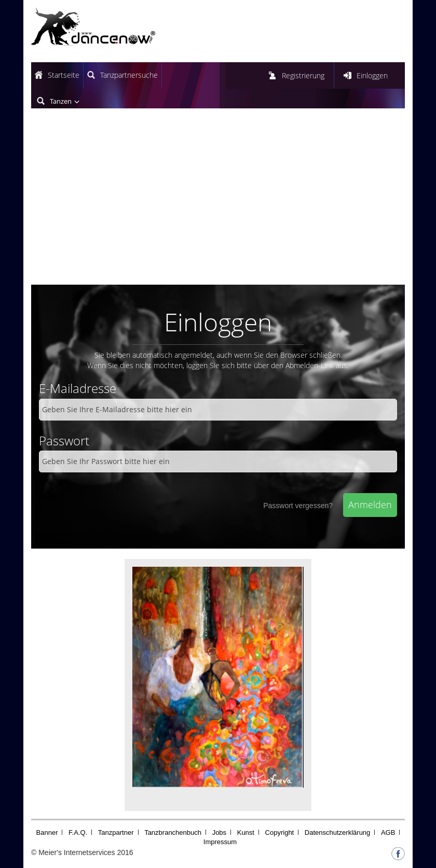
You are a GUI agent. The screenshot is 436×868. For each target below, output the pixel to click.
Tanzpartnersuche (129, 75)
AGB (388, 832)
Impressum (220, 842)
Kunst (246, 832)
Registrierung (303, 75)
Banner (47, 832)
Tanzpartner (116, 832)
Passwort (64, 440)
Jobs (219, 832)
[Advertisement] (218, 202)
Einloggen (372, 75)
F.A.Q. (78, 832)
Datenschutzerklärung (337, 832)
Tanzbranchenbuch (173, 832)
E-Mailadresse (78, 388)
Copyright (280, 832)
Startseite (64, 75)
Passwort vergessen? (298, 506)
